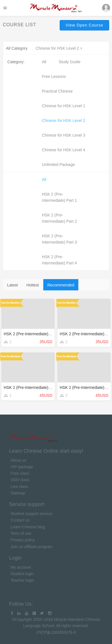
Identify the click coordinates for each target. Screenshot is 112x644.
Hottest (33, 285)
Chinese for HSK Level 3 (63, 135)
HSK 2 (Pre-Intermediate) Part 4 (59, 260)
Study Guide (70, 62)
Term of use (21, 533)
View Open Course (84, 25)
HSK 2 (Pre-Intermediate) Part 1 (59, 197)
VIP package (22, 467)
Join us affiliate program (32, 547)
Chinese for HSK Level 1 (63, 106)
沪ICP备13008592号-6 (56, 632)
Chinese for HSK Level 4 (63, 150)
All (44, 62)
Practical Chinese (57, 91)
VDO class (20, 480)
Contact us (20, 520)
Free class (20, 473)
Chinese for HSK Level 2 (60, 48)
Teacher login (22, 580)
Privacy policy (23, 540)
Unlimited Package (58, 165)
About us (19, 460)
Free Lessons (54, 76)
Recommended (61, 285)
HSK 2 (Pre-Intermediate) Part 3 (59, 239)
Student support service (32, 514)
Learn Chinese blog (28, 527)
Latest (12, 285)
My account (21, 567)
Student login (22, 574)
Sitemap (18, 493)
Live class (19, 487)
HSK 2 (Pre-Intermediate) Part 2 (59, 218)
